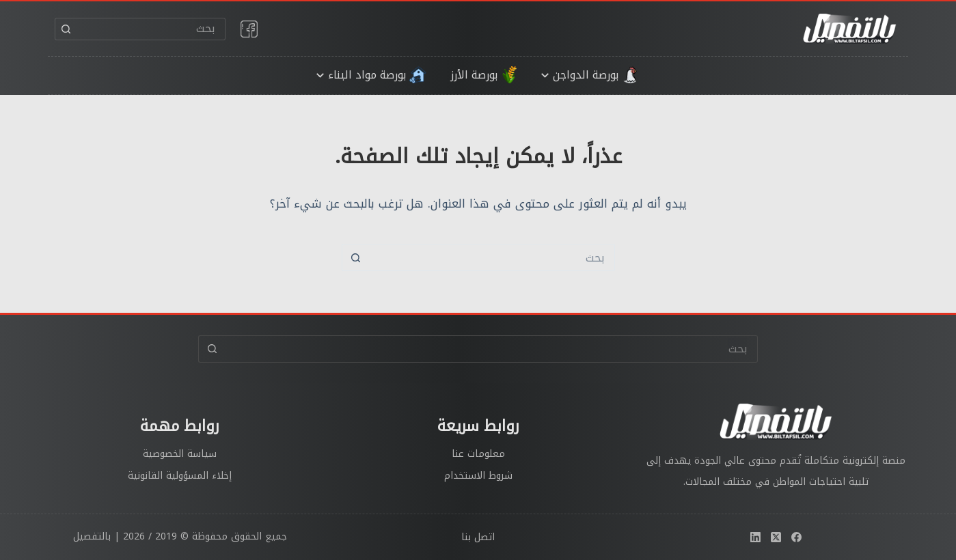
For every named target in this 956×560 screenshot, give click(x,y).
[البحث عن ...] (151, 29)
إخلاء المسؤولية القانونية (180, 476)
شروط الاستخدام (478, 476)
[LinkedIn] (755, 537)
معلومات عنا (478, 454)
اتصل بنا (478, 537)
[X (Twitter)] (776, 537)
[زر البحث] (66, 29)
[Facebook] (796, 537)
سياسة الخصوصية (180, 454)
